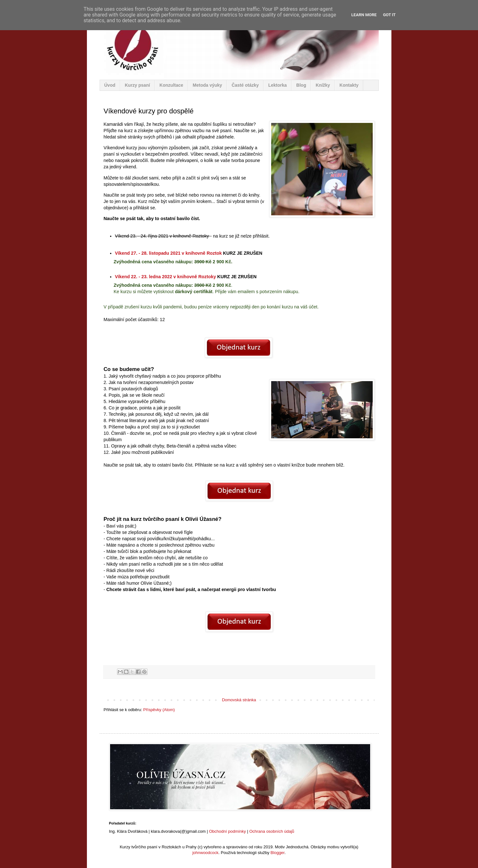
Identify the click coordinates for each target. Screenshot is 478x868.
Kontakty (349, 85)
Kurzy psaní (138, 85)
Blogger (278, 853)
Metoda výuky (208, 85)
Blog (301, 85)
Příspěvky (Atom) (159, 710)
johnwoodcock (205, 853)
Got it (389, 15)
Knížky (323, 85)
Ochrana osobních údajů (272, 831)
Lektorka (278, 85)
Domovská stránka (239, 700)
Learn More (364, 15)
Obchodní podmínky (227, 831)
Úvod (110, 85)
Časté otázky (245, 85)
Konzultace (171, 85)
